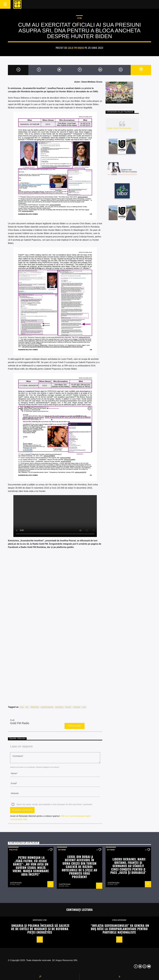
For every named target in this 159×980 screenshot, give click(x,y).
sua (84, 707)
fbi (27, 707)
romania (77, 707)
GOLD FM (35, 707)
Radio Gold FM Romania (119, 128)
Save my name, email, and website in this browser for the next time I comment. (55, 805)
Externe (62, 850)
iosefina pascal (47, 707)
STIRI (79, 18)
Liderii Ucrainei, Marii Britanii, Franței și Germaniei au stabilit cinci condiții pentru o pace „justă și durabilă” (128, 866)
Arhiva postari (75, 726)
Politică (13, 850)
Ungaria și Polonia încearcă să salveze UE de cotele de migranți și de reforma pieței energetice (40, 929)
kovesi (68, 707)
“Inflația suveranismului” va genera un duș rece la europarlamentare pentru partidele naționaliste (120, 929)
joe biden (59, 707)
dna (22, 707)
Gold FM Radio (76, 48)
